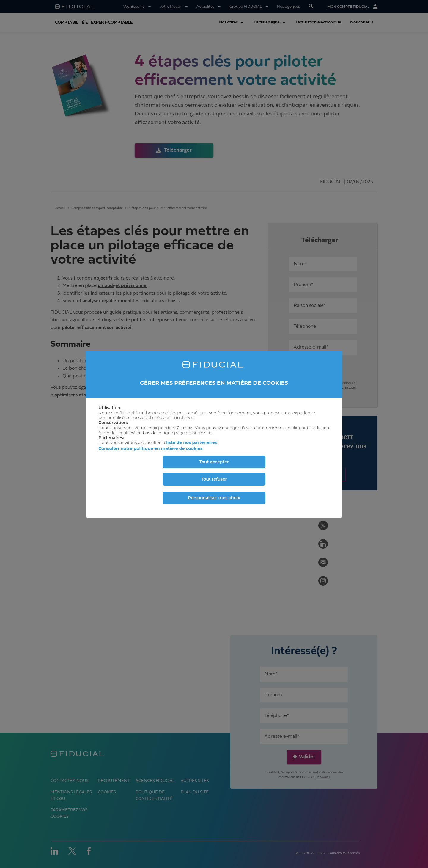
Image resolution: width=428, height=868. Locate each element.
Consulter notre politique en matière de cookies (150, 448)
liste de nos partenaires (192, 442)
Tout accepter (214, 462)
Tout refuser (214, 479)
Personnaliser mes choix (214, 498)
